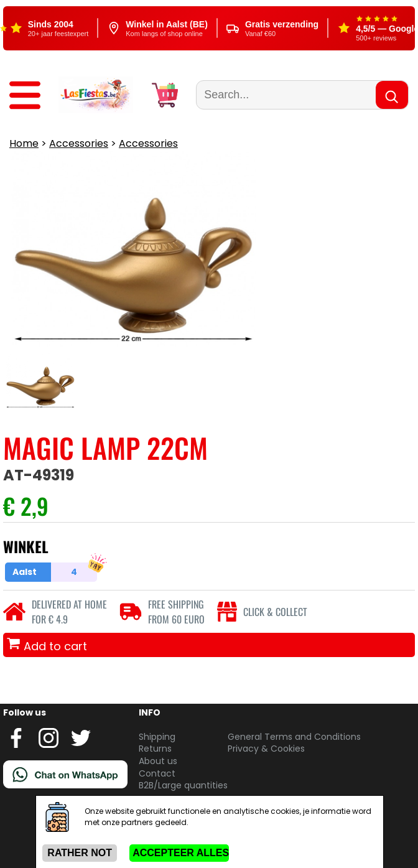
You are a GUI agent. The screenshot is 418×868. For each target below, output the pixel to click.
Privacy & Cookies (266, 749)
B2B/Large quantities (183, 785)
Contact (157, 773)
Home (24, 143)
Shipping (157, 737)
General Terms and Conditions (294, 737)
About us (158, 761)
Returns (155, 749)
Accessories (79, 143)
